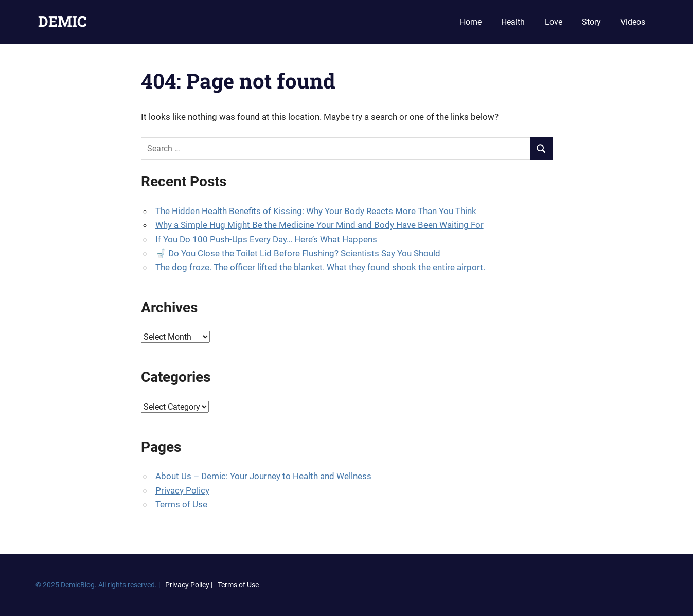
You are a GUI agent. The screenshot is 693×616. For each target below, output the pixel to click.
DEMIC (62, 21)
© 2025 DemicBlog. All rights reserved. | (98, 585)
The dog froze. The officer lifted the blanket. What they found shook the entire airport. (320, 267)
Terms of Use (181, 504)
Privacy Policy (182, 490)
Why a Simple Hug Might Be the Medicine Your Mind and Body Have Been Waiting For (319, 225)
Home (471, 22)
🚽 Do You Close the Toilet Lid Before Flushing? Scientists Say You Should (298, 253)
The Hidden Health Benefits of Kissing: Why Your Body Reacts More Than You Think (316, 211)
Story (591, 22)
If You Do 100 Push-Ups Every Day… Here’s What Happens (266, 239)
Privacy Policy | (189, 585)
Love (554, 22)
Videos (633, 22)
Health (513, 22)
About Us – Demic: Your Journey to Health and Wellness (263, 476)
